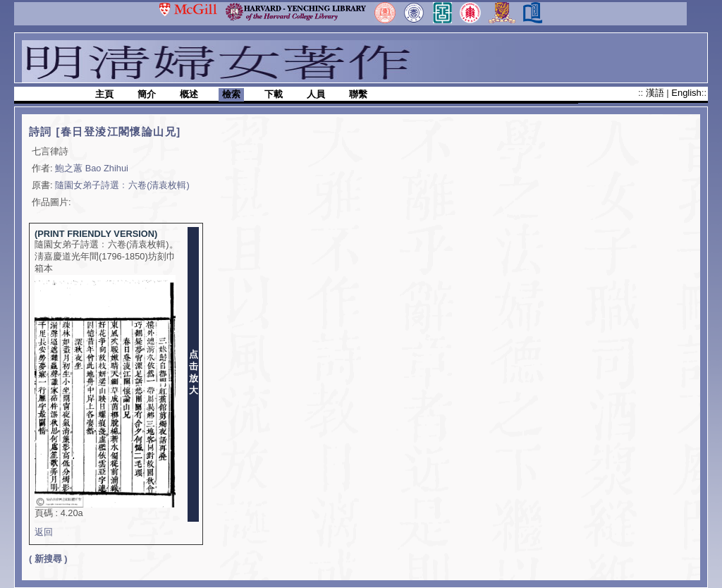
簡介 (147, 94)
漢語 (656, 93)
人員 (316, 94)
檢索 (231, 94)
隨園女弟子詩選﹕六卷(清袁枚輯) (122, 185)
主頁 (104, 94)
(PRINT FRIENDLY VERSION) (96, 234)
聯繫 (358, 94)
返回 (44, 532)
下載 (274, 94)
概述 (189, 94)
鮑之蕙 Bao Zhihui (92, 168)
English (686, 93)
